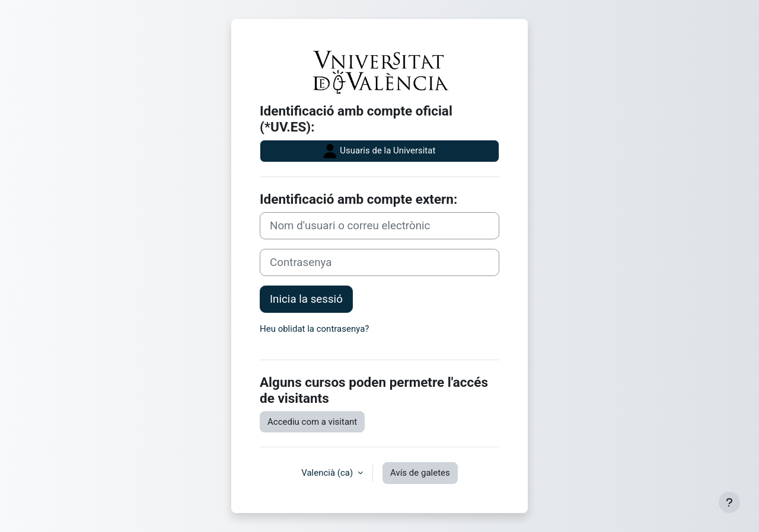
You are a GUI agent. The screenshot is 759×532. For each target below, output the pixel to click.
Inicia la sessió (306, 299)
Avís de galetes (420, 473)
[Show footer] (729, 502)
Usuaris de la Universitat (380, 151)
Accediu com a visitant (312, 422)
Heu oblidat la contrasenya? (314, 329)
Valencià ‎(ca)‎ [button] (328, 473)
